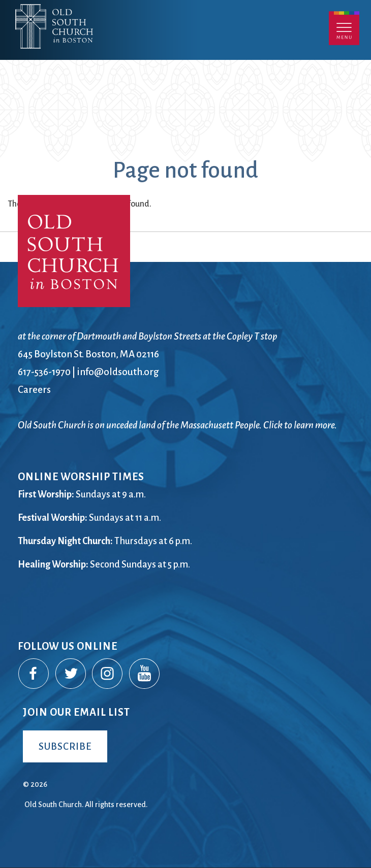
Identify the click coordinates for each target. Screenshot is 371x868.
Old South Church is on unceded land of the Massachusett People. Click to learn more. (177, 425)
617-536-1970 (44, 372)
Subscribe (65, 746)
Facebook (34, 674)
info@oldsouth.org (118, 372)
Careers (34, 390)
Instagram (108, 674)
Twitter (71, 674)
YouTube (145, 674)
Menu (344, 28)
